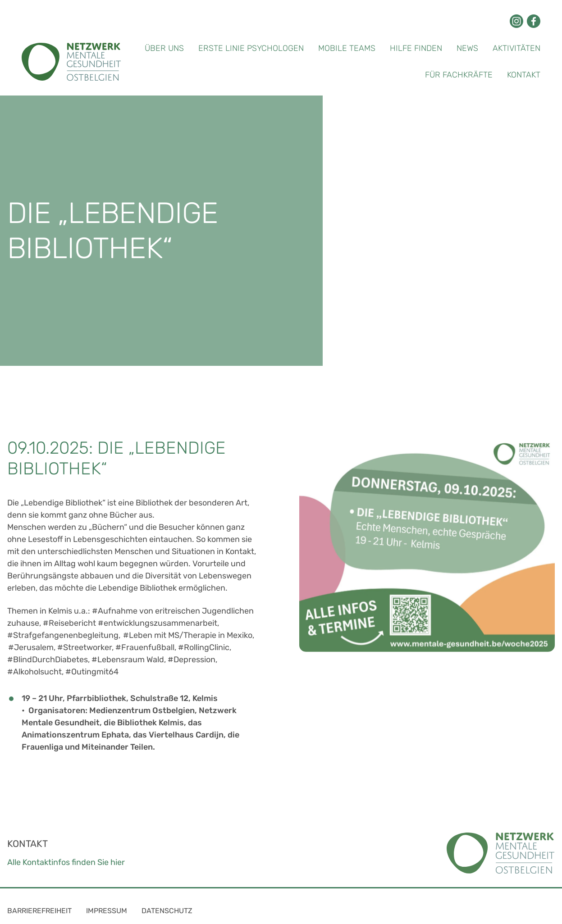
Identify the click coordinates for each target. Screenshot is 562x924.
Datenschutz (167, 911)
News (467, 48)
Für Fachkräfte (459, 75)
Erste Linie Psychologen (251, 48)
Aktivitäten (516, 48)
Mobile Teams (347, 48)
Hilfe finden (416, 48)
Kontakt (524, 75)
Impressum (107, 911)
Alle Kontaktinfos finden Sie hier (66, 862)
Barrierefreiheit (39, 911)
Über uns (164, 48)
